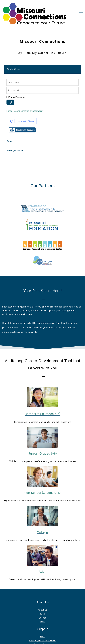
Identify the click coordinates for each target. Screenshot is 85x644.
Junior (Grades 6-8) (43, 454)
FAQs (42, 637)
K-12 (42, 614)
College (42, 532)
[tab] (42, 69)
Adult (43, 572)
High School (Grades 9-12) (42, 493)
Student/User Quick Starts (43, 641)
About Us (42, 610)
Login (10, 102)
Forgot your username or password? (25, 111)
